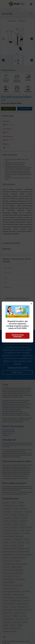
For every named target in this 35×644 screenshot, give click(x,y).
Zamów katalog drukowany (17, 336)
